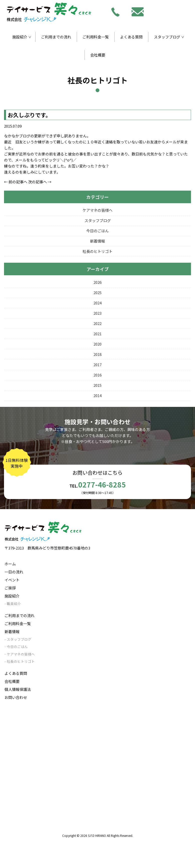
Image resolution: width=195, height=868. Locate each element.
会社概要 (98, 55)
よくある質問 (131, 37)
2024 (97, 303)
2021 (97, 334)
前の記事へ (18, 182)
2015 (97, 385)
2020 (97, 344)
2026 (97, 282)
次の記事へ (37, 182)
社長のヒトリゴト (97, 251)
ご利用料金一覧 (96, 37)
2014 (97, 395)
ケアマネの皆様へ (97, 210)
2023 (97, 313)
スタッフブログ (167, 37)
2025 (97, 292)
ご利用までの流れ (56, 37)
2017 (97, 365)
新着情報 (97, 241)
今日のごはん (97, 231)
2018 (97, 354)
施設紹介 (20, 37)
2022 (97, 323)
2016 (97, 375)
